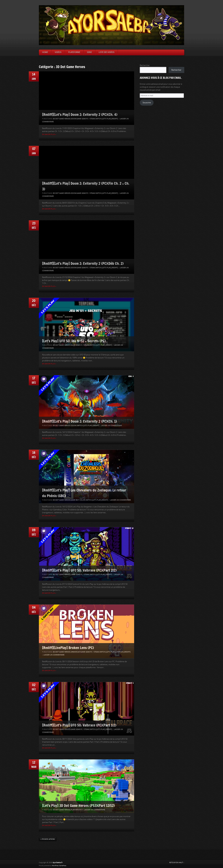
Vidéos (58, 52)
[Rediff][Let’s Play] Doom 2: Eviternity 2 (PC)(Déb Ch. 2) (83, 263)
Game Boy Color (78, 500)
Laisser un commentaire (111, 426)
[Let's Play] (106, 119)
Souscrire (147, 103)
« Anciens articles (48, 839)
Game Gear (81, 119)
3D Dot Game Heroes (62, 119)
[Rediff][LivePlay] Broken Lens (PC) (68, 648)
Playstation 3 (77, 810)
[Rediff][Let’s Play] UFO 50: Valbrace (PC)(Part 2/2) (79, 570)
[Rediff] (115, 119)
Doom (74, 119)
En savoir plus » (49, 134)
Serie (89, 52)
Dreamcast (76, 652)
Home (45, 52)
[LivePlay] (120, 652)
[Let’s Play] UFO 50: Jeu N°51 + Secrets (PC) (74, 341)
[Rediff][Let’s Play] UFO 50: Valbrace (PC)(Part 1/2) (79, 725)
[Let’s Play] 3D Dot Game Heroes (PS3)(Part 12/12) (78, 805)
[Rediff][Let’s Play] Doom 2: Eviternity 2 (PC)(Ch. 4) (80, 114)
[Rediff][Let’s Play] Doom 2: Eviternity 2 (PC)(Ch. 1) (80, 421)
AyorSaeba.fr (58, 863)
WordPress (55, 866)
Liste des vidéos (107, 52)
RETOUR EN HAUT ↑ (177, 863)
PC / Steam (91, 119)
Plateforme (74, 52)
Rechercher (145, 65)
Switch (98, 119)
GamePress (63, 866)
